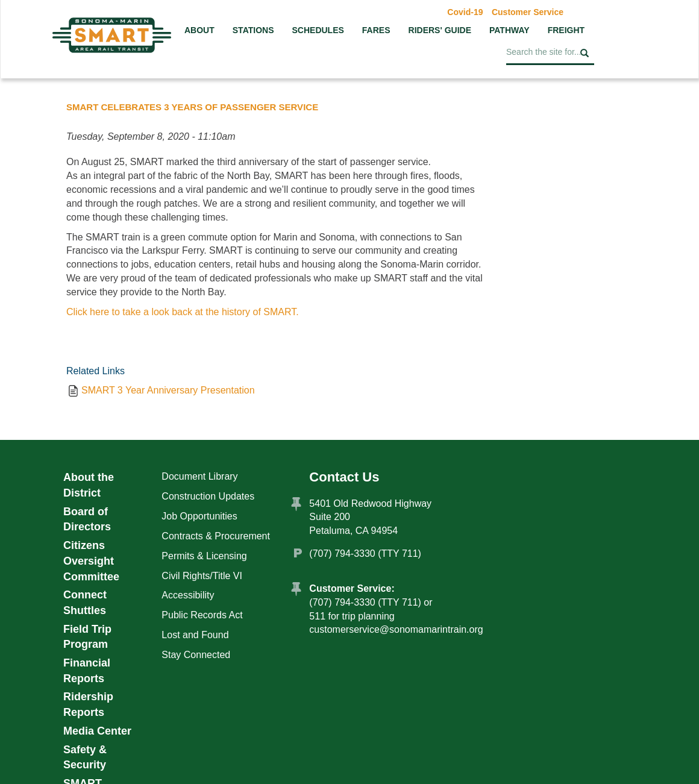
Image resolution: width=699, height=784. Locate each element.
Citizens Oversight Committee (91, 561)
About (199, 30)
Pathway (509, 30)
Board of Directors (87, 519)
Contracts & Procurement (216, 536)
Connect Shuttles (85, 603)
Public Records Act (202, 615)
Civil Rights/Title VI (202, 576)
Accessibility (188, 595)
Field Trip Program (87, 637)
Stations (253, 30)
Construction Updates (208, 496)
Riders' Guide (440, 30)
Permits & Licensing (204, 556)
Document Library (199, 476)
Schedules (318, 30)
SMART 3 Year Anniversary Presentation (168, 390)
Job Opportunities (199, 516)
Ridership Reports (88, 704)
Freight (566, 30)
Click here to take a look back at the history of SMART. (183, 312)
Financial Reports (87, 671)
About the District (89, 485)
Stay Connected (196, 655)
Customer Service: (352, 588)
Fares (376, 30)
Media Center (97, 731)
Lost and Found (195, 635)
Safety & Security (85, 757)
